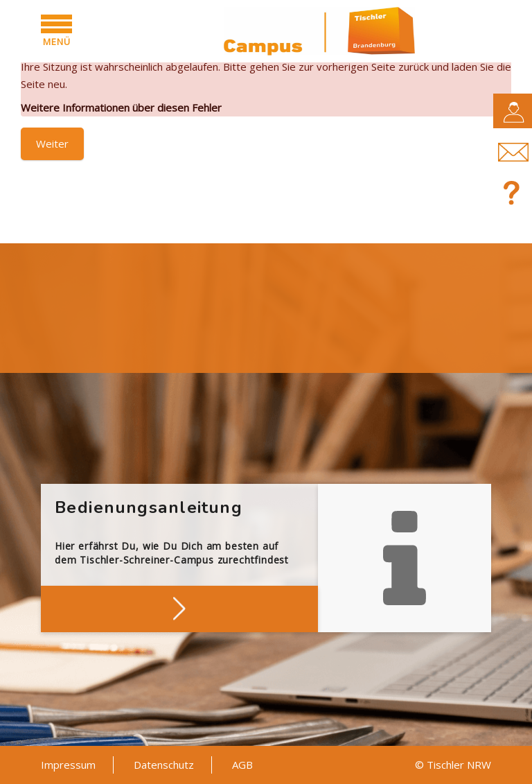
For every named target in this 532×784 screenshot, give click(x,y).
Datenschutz (164, 765)
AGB (242, 765)
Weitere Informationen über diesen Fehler (121, 107)
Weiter (52, 143)
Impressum (68, 765)
